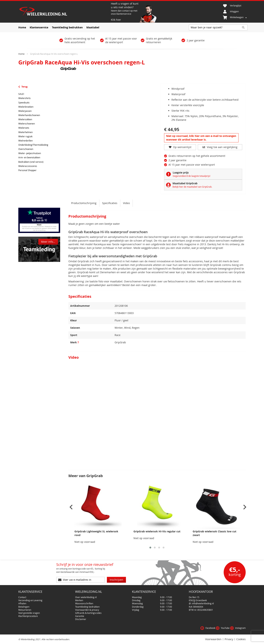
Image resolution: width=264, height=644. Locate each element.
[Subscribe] (116, 580)
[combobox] (218, 27)
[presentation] (71, 507)
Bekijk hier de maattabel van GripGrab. (192, 187)
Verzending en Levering (30, 600)
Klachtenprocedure (28, 616)
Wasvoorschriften (84, 603)
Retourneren (25, 610)
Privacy (229, 639)
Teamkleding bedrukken (87, 607)
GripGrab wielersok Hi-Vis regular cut (157, 531)
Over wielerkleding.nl (86, 597)
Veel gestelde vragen (29, 613)
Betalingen (24, 607)
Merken (79, 600)
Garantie (80, 616)
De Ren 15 (194, 597)
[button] (150, 548)
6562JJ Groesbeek (198, 600)
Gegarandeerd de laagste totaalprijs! (191, 176)
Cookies (241, 639)
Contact (22, 597)
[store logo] (64, 12)
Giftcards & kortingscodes (88, 613)
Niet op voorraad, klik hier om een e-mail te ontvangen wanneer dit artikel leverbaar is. (201, 138)
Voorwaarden (213, 639)
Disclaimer (81, 619)
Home (21, 54)
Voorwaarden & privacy (87, 610)
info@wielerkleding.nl (203, 603)
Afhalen (22, 603)
